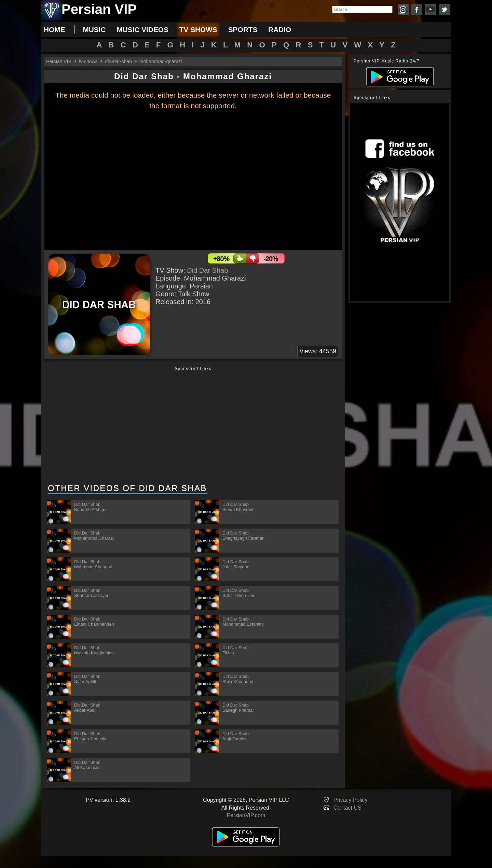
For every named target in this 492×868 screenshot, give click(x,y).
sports (243, 30)
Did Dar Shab (207, 270)
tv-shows (88, 61)
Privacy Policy (351, 800)
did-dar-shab (118, 61)
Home (54, 30)
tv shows (198, 30)
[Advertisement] (193, 426)
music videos (142, 30)
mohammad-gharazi (161, 61)
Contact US (347, 808)
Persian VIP (59, 61)
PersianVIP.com (246, 815)
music (94, 30)
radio (280, 30)
